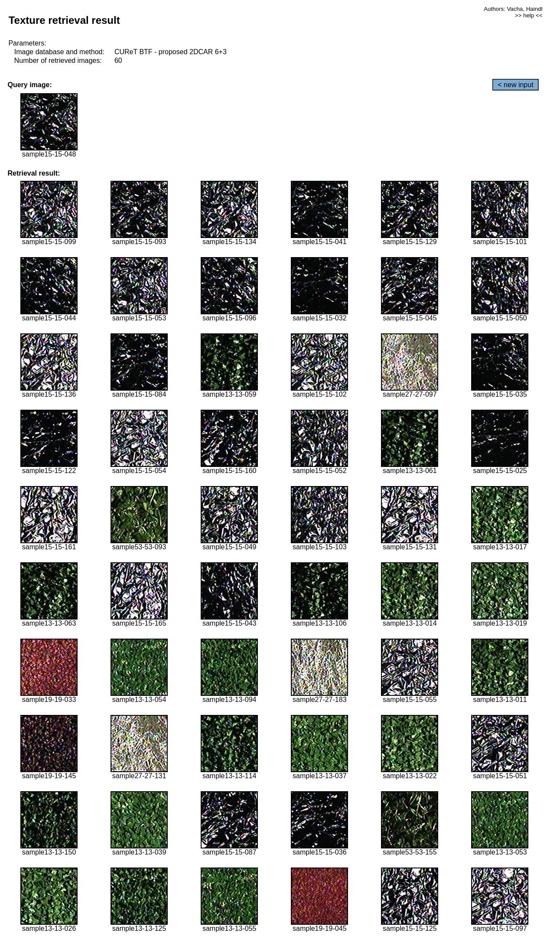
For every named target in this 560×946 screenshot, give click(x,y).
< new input (515, 85)
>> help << (529, 15)
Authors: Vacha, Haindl (513, 9)
